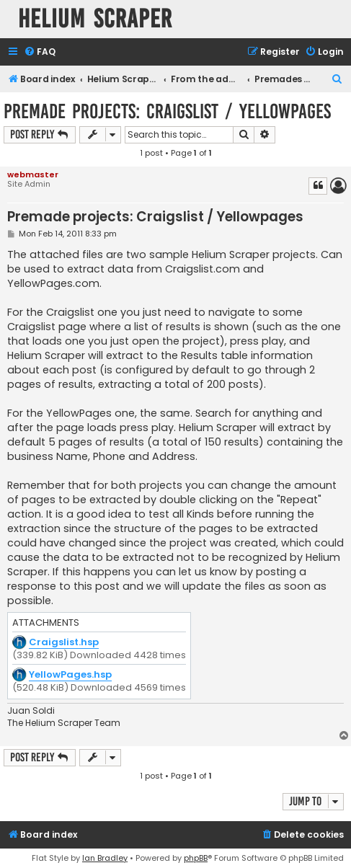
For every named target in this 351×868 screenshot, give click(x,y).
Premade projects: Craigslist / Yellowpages (167, 111)
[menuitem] (40, 52)
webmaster (33, 174)
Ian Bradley (105, 858)
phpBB (196, 858)
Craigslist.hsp (64, 643)
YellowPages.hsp (70, 675)
